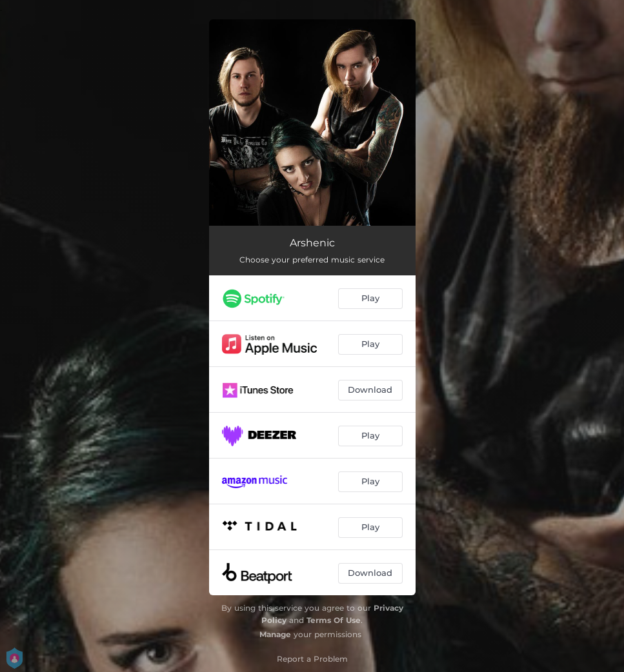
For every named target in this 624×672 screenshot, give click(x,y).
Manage (275, 634)
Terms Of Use (334, 620)
